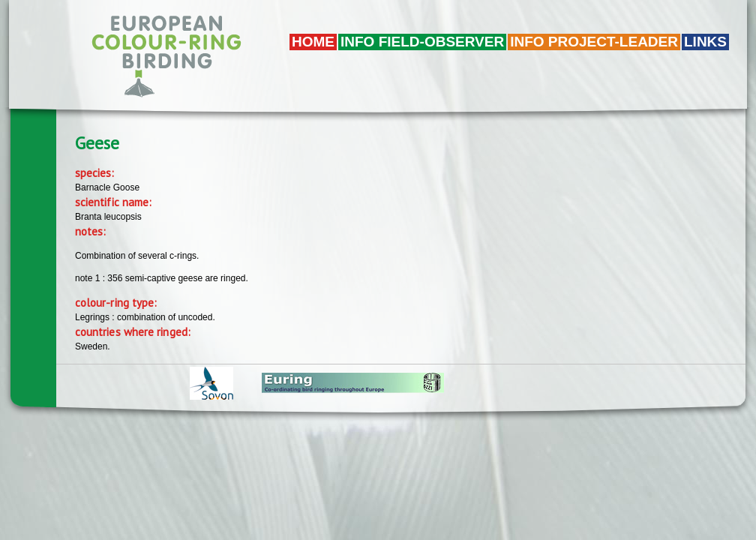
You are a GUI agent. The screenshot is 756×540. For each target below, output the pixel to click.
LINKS (705, 42)
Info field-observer (422, 42)
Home (313, 42)
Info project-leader (594, 42)
